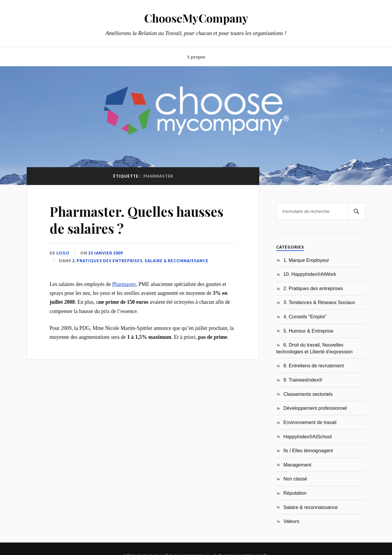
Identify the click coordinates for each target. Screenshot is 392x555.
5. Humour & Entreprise (308, 331)
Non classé (295, 479)
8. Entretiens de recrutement (314, 366)
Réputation (295, 493)
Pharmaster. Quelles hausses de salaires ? (136, 220)
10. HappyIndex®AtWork (310, 274)
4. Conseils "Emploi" (305, 317)
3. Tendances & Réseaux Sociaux (319, 302)
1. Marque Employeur (306, 260)
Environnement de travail (310, 422)
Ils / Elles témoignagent (308, 450)
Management (297, 465)
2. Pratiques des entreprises (107, 261)
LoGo (63, 253)
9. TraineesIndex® (303, 380)
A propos (196, 57)
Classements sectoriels (308, 394)
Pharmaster (124, 284)
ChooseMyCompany (196, 18)
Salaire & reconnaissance (177, 261)
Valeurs (291, 521)
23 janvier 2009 (105, 253)
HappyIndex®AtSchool (308, 437)
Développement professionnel (315, 408)
